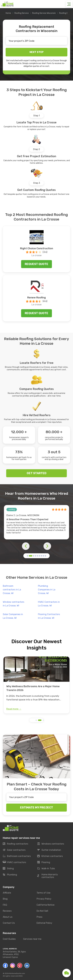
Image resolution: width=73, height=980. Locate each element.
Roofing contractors (15, 844)
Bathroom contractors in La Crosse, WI (12, 590)
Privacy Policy (44, 899)
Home (8, 13)
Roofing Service (22, 13)
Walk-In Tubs (46, 869)
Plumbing (10, 875)
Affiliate (7, 893)
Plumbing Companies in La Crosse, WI (47, 590)
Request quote (36, 264)
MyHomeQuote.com (17, 973)
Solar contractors (14, 850)
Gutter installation (49, 850)
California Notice (46, 905)
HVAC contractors (14, 862)
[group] (36, 685)
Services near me (32, 939)
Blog (5, 899)
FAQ (5, 905)
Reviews (7, 911)
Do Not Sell (42, 911)
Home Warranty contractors (48, 876)
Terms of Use (43, 893)
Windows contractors (51, 844)
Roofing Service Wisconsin (44, 13)
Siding (8, 869)
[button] (28, 556)
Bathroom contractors (17, 856)
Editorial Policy (44, 923)
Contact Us (9, 923)
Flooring (44, 862)
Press (39, 917)
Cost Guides (9, 939)
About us (8, 917)
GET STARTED (37, 473)
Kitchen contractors (50, 856)
